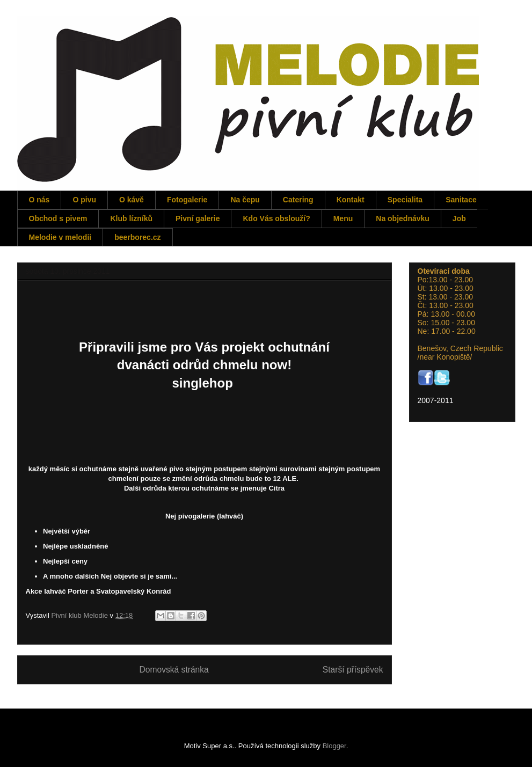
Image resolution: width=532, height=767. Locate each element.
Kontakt (351, 200)
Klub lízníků (131, 218)
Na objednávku (403, 218)
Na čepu (245, 200)
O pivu (84, 200)
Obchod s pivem (58, 218)
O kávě (132, 200)
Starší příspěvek (353, 670)
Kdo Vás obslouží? (276, 218)
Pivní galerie (198, 218)
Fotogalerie (187, 200)
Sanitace (461, 200)
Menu (343, 218)
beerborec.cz (137, 237)
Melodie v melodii (60, 237)
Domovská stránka (174, 670)
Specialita (405, 200)
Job (459, 218)
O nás (39, 200)
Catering (298, 200)
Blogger (334, 746)
